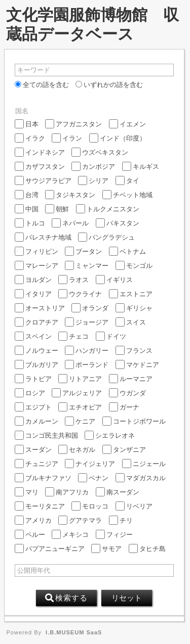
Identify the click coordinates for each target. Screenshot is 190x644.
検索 (66, 598)
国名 (22, 111)
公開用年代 (34, 570)
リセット (127, 598)
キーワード (34, 70)
